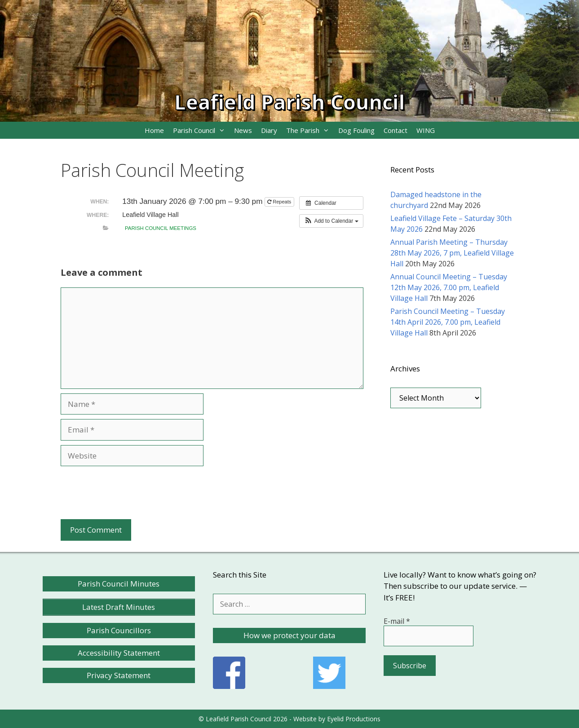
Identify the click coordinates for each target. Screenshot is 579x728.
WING (426, 130)
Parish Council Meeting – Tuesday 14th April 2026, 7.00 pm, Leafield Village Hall (448, 322)
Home (154, 130)
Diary (269, 130)
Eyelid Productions (354, 719)
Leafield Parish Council (289, 102)
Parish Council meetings (161, 228)
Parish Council (201, 130)
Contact (396, 130)
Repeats (280, 202)
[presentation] (129, 493)
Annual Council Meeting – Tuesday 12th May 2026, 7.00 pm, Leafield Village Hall (449, 287)
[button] (331, 221)
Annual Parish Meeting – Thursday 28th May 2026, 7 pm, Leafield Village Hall (452, 253)
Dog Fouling (356, 130)
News (243, 130)
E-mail (397, 621)
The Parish (310, 130)
